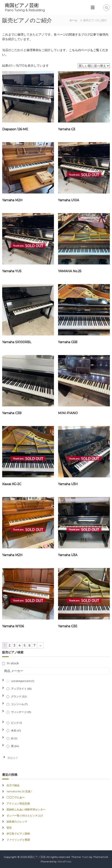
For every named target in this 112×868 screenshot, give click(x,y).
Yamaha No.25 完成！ (20, 791)
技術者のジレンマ (17, 822)
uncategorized (23, 681)
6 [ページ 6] (29, 645)
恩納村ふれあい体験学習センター (26, 809)
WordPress (64, 861)
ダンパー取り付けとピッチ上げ (25, 815)
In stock (13, 663)
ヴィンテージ (21, 712)
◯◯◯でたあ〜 (16, 797)
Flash (85, 857)
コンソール (19, 704)
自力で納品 (13, 785)
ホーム (73, 20)
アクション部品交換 (18, 803)
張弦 (9, 828)
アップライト (21, 689)
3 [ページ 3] (15, 645)
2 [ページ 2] (10, 645)
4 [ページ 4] (20, 645)
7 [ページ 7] (35, 645)
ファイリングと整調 (18, 840)
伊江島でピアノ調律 (18, 834)
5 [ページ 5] (25, 645)
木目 (16, 730)
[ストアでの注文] (94, 66)
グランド (19, 696)
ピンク (16, 723)
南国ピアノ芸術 (22, 5)
